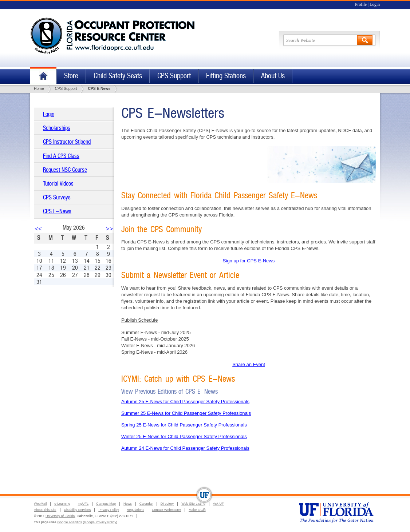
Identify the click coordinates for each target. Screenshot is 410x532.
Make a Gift (197, 510)
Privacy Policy (109, 510)
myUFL (83, 504)
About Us (273, 76)
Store (71, 76)
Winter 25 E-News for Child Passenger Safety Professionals (184, 436)
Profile (361, 5)
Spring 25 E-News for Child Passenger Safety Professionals (184, 425)
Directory (167, 504)
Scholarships (57, 128)
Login (375, 5)
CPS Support (174, 76)
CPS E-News (57, 211)
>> (110, 228)
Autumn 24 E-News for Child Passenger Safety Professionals (185, 448)
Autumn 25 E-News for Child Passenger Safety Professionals (185, 402)
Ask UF (218, 504)
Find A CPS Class (61, 156)
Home (43, 76)
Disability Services (78, 510)
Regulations (135, 510)
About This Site (45, 510)
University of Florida (60, 516)
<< (38, 228)
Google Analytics (70, 522)
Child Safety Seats (118, 76)
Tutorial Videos (58, 184)
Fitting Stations (226, 76)
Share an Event (249, 364)
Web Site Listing (193, 504)
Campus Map (106, 504)
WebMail (40, 504)
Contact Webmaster (166, 510)
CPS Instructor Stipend (67, 142)
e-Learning (62, 504)
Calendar (146, 504)
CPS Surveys (57, 197)
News (128, 504)
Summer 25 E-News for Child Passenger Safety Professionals (186, 413)
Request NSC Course (65, 170)
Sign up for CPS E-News (249, 261)
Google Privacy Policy (100, 522)
